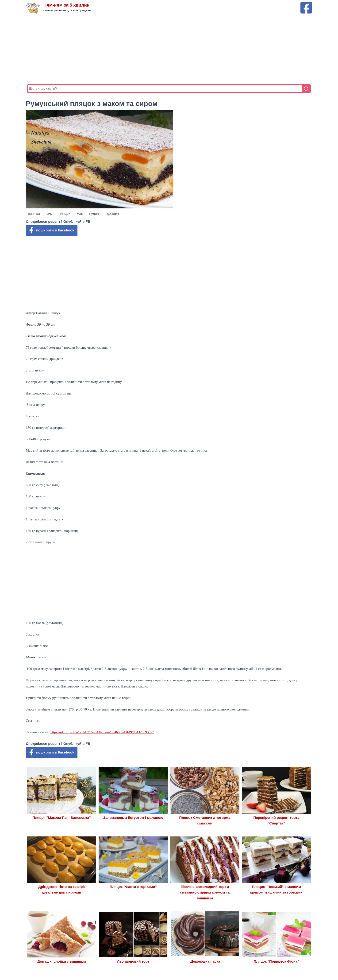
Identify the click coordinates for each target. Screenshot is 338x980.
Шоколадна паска (205, 961)
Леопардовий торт (133, 961)
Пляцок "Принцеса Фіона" (277, 961)
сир (49, 213)
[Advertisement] (168, 49)
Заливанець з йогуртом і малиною (133, 818)
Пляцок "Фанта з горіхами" (133, 887)
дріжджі (113, 213)
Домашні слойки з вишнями (62, 961)
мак (80, 213)
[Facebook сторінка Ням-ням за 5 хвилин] (306, 4)
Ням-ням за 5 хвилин (67, 5)
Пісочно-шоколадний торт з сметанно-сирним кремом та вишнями (205, 892)
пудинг (95, 213)
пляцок (64, 213)
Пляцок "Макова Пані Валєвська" (61, 818)
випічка (34, 213)
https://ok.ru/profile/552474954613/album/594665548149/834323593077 (102, 732)
